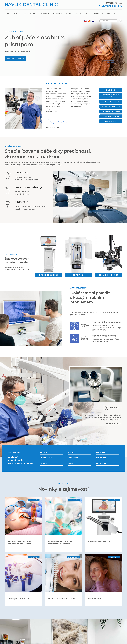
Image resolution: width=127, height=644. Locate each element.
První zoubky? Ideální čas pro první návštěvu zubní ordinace (20, 544)
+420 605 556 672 (111, 6)
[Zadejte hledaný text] (108, 21)
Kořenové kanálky (111, 107)
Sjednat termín (15, 58)
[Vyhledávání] (121, 21)
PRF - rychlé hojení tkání (19, 599)
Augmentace (111, 121)
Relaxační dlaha (95, 599)
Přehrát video (116, 408)
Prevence (111, 90)
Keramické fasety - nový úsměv (62, 599)
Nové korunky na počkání (100, 541)
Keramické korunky (111, 112)
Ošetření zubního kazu (111, 96)
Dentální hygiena (111, 102)
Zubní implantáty (111, 116)
